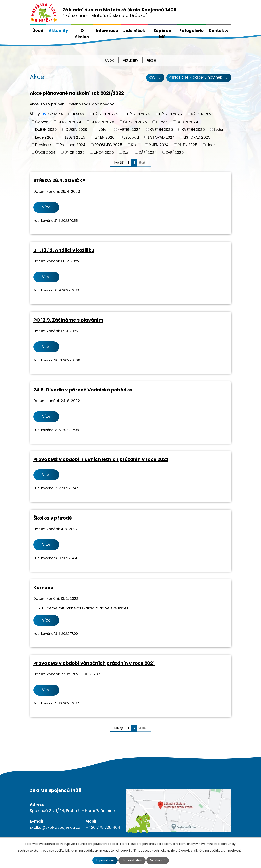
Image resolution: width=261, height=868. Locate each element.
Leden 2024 (46, 137)
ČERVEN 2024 (69, 122)
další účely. (228, 844)
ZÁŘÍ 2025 (175, 152)
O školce (82, 34)
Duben (162, 122)
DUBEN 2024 (187, 122)
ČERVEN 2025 (102, 122)
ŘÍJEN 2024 (159, 145)
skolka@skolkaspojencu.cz (55, 827)
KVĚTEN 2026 (193, 129)
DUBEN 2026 (77, 129)
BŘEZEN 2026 (202, 114)
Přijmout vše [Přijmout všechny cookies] (105, 860)
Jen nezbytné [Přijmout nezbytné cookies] (132, 860)
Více (46, 207)
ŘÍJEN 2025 (187, 145)
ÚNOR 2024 (45, 152)
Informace (107, 31)
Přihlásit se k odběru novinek (199, 77)
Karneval (44, 588)
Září (126, 152)
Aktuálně (55, 114)
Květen (103, 129)
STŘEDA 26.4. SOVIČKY (60, 180)
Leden (219, 129)
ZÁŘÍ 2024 (148, 152)
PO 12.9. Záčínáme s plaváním (68, 320)
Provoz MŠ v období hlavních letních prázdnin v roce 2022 (101, 459)
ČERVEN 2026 (135, 122)
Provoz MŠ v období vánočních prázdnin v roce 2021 (94, 663)
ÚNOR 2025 (75, 152)
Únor (211, 145)
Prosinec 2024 (73, 145)
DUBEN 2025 (46, 129)
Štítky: (35, 114)
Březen (78, 114)
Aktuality (58, 31)
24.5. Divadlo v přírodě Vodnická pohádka (83, 390)
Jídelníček (134, 31)
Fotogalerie (192, 31)
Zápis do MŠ (162, 34)
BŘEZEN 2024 (139, 114)
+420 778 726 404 (103, 827)
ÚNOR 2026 (104, 152)
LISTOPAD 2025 (197, 137)
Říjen (135, 145)
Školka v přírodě (53, 518)
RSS (155, 77)
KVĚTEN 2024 (129, 129)
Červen (42, 122)
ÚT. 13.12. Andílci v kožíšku (64, 250)
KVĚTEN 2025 (161, 129)
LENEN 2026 (104, 137)
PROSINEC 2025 (108, 145)
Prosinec (43, 145)
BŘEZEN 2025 (171, 114)
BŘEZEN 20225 (106, 114)
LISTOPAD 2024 (161, 137)
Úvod (38, 31)
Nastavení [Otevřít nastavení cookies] (158, 860)
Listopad (131, 137)
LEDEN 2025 (75, 137)
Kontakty (219, 31)
